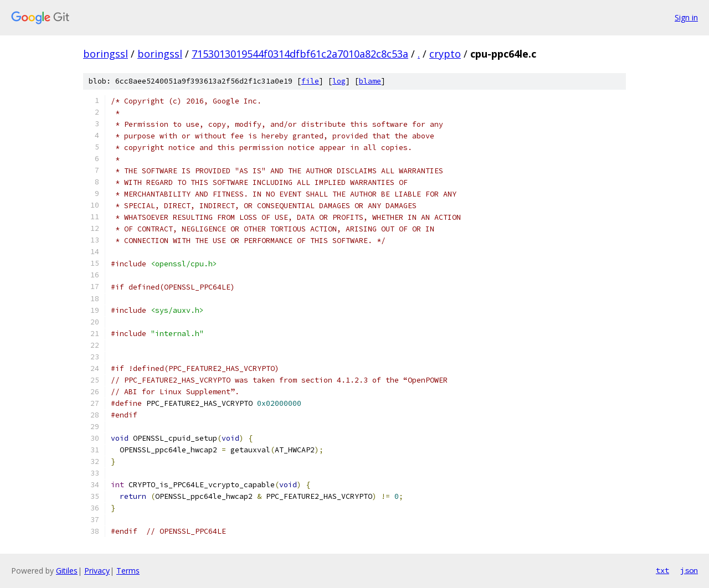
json (689, 570)
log (339, 81)
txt (662, 570)
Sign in (686, 17)
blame (370, 81)
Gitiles (67, 571)
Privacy (97, 571)
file (310, 81)
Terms (128, 571)
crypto (445, 54)
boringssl (106, 54)
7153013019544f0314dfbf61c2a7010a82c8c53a (300, 54)
